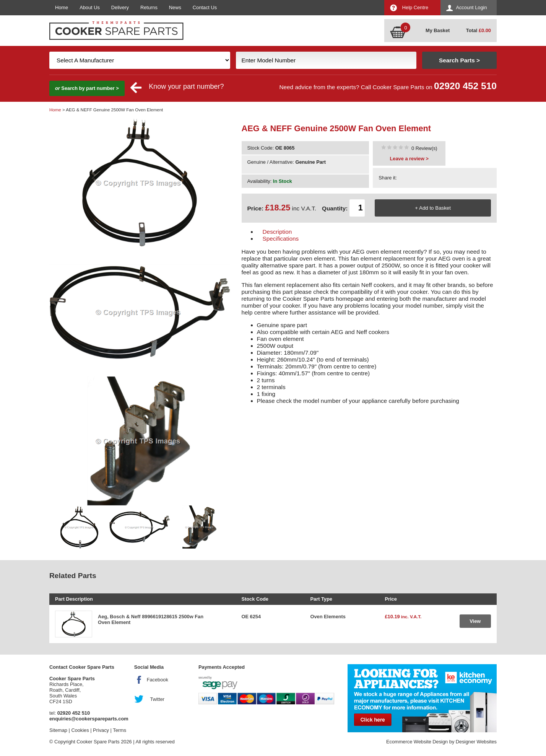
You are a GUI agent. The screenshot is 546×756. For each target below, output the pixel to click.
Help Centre (415, 7)
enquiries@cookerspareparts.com (89, 719)
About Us (90, 7)
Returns (149, 7)
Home (62, 7)
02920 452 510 (465, 86)
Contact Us (205, 7)
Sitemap (58, 730)
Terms (119, 730)
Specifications (281, 239)
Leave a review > (409, 159)
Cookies (80, 730)
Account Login (471, 7)
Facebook (158, 680)
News (175, 7)
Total (479, 30)
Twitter (157, 699)
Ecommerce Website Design (417, 742)
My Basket (438, 30)
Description (277, 232)
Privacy (101, 730)
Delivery (120, 7)
